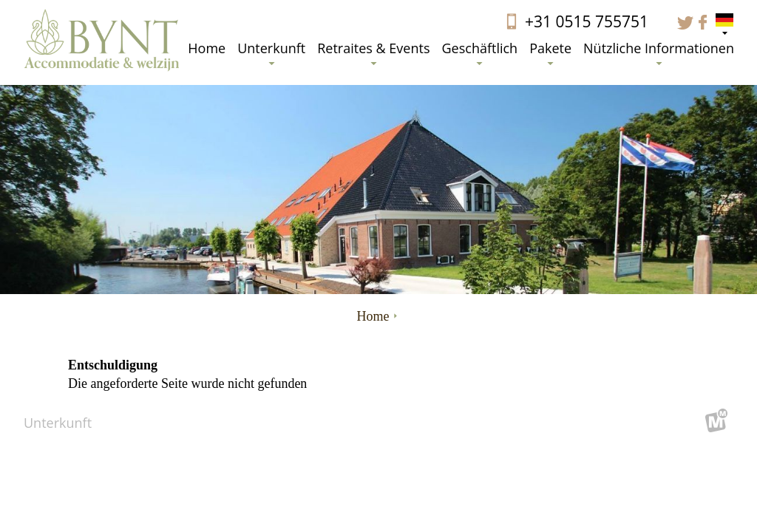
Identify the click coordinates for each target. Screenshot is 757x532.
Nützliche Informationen (659, 52)
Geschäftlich (479, 52)
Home (207, 48)
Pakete (550, 52)
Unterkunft (271, 52)
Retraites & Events (373, 52)
